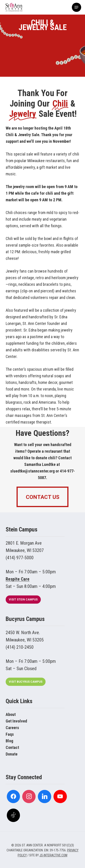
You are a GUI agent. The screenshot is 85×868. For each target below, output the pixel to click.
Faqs (10, 734)
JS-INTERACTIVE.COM (53, 855)
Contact (12, 747)
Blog (9, 741)
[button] (76, 7)
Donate (12, 754)
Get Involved (16, 721)
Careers (12, 728)
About (11, 714)
